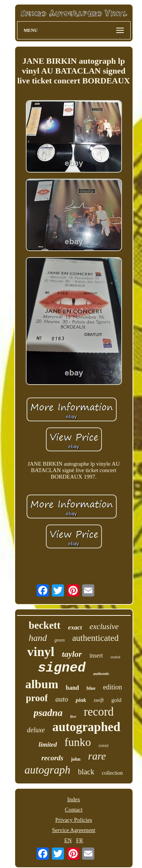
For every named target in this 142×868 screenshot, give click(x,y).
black (86, 772)
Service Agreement (74, 830)
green (60, 640)
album (42, 684)
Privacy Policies (74, 820)
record (99, 712)
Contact (74, 810)
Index (73, 799)
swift (99, 700)
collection (112, 773)
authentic (101, 673)
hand (38, 638)
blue (91, 688)
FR (80, 840)
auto (62, 699)
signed (62, 668)
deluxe (36, 730)
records (52, 758)
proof (37, 698)
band (73, 688)
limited (48, 745)
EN (68, 840)
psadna (48, 713)
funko (78, 742)
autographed (86, 727)
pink (81, 700)
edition (112, 687)
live (73, 716)
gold (116, 700)
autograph (48, 770)
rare (97, 756)
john (76, 759)
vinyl (41, 652)
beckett (45, 625)
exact (75, 627)
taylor (72, 654)
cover (104, 746)
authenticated (96, 638)
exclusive (104, 626)
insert (96, 655)
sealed (115, 657)
